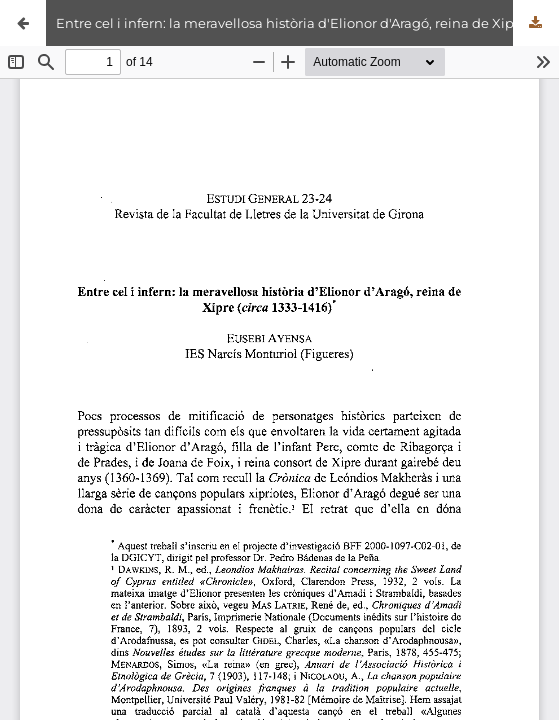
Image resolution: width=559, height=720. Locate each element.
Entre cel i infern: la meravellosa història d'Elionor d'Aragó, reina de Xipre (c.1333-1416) (307, 23)
